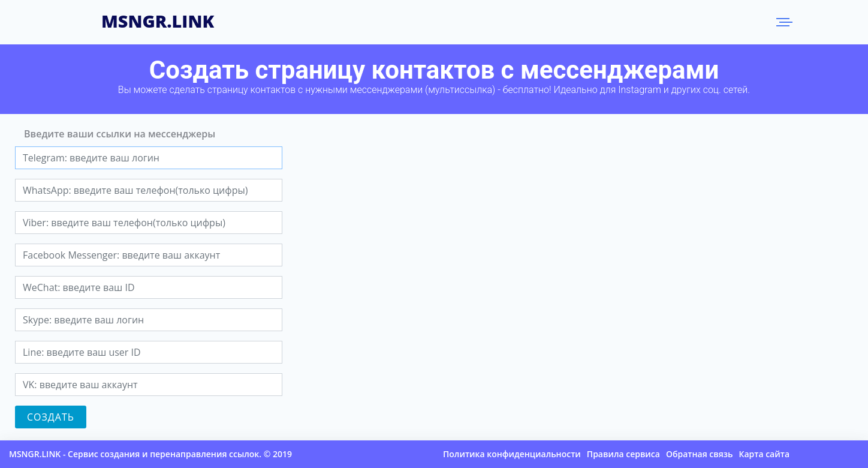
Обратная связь (700, 454)
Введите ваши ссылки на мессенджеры (120, 134)
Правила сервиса (623, 454)
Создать (51, 417)
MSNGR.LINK (158, 19)
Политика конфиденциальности (512, 454)
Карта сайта (764, 454)
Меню (782, 22)
